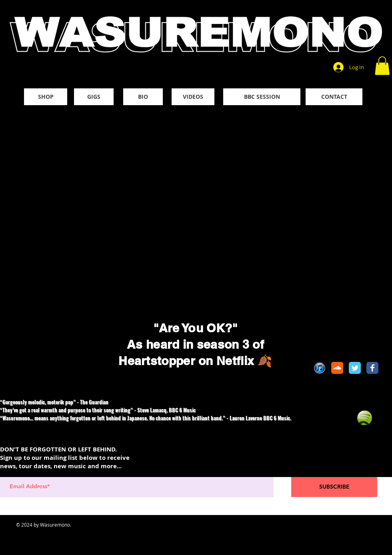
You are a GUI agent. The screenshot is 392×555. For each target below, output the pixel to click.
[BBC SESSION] (262, 97)
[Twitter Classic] (355, 368)
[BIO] (143, 97)
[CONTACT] (334, 97)
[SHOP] (46, 97)
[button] (382, 66)
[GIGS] (94, 97)
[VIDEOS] (193, 97)
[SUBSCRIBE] (334, 487)
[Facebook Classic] (372, 368)
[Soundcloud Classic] (337, 368)
